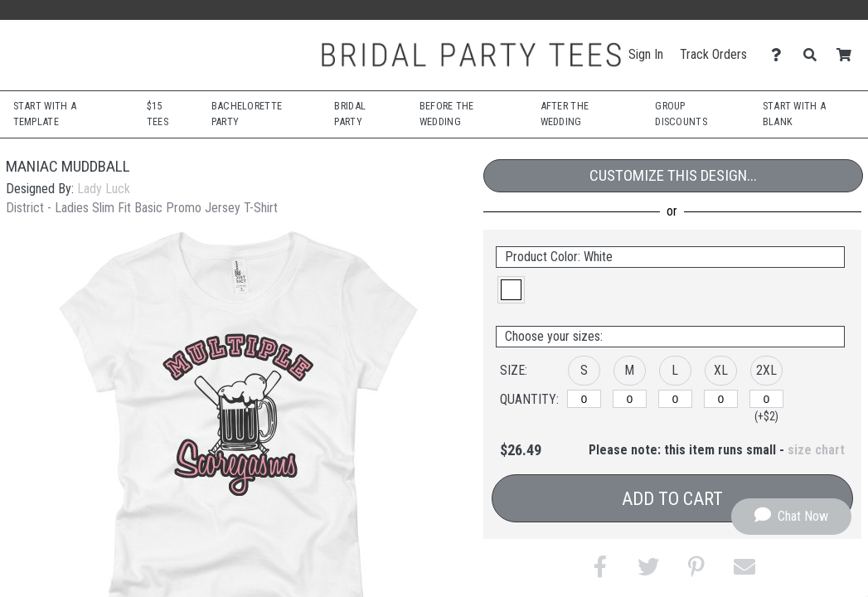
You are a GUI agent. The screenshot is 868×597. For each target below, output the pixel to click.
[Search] (815, 55)
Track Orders (713, 54)
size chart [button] (816, 450)
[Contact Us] (781, 55)
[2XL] (766, 399)
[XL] (721, 399)
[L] (675, 399)
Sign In (646, 54)
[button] (511, 290)
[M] (630, 399)
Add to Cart (672, 499)
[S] (584, 399)
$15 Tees (158, 114)
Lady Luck (104, 189)
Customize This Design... (673, 175)
